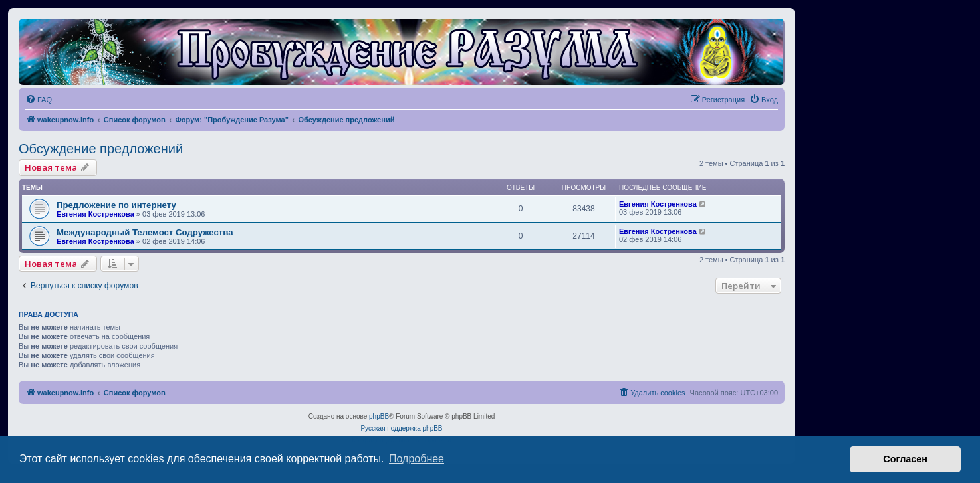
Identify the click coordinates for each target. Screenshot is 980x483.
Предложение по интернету (116, 205)
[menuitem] (39, 100)
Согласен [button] (905, 459)
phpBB (379, 416)
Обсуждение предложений (101, 149)
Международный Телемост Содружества (145, 232)
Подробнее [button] (417, 459)
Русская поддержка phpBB (401, 428)
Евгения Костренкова (95, 214)
